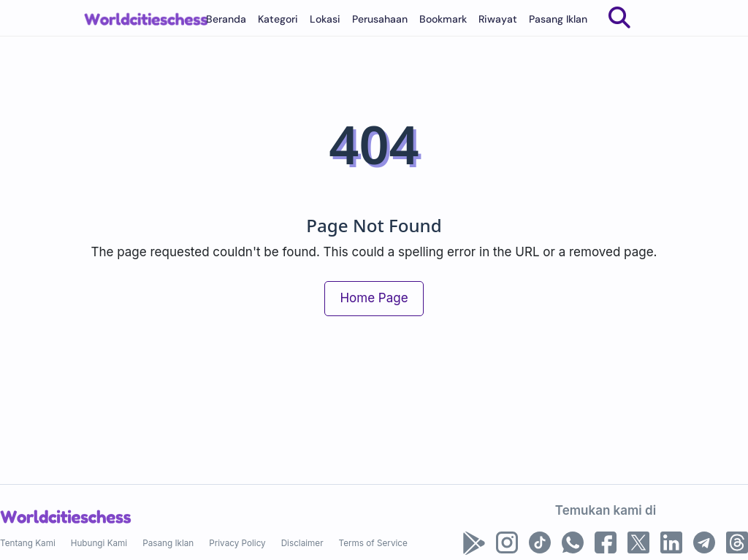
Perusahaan (380, 19)
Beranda (226, 19)
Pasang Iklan (558, 19)
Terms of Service (373, 543)
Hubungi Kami (99, 543)
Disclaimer (302, 543)
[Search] (619, 18)
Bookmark (443, 19)
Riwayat (498, 19)
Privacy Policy (237, 543)
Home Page (374, 298)
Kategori (278, 19)
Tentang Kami (28, 543)
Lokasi (325, 19)
